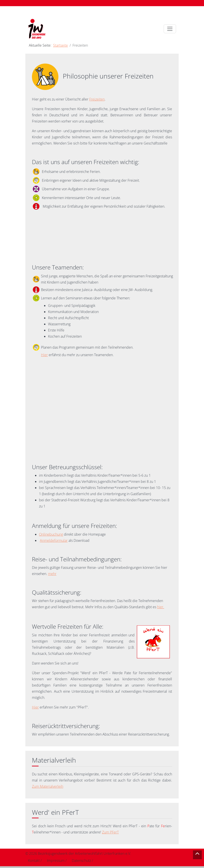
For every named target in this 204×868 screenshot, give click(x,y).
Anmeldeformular (54, 540)
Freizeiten (97, 99)
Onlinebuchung (51, 534)
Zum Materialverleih (48, 786)
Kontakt (34, 861)
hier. (161, 607)
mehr (52, 574)
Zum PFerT (110, 832)
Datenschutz (81, 861)
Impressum (56, 861)
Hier (44, 355)
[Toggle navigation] (170, 29)
